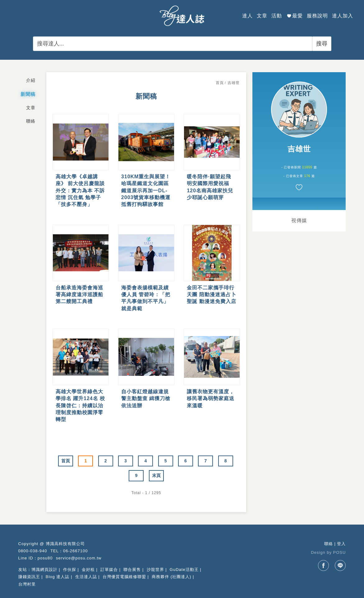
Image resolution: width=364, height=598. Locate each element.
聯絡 (329, 544)
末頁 (156, 475)
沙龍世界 (155, 570)
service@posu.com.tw (79, 558)
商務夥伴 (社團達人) (171, 577)
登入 (341, 544)
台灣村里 (27, 584)
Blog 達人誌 (58, 577)
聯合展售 (132, 570)
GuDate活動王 (184, 570)
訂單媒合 (109, 570)
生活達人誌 (86, 577)
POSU (340, 552)
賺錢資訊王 (29, 577)
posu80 (45, 558)
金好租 (88, 570)
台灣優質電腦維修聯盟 (124, 577)
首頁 (220, 83)
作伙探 (70, 570)
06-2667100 (75, 551)
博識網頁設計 (44, 570)
